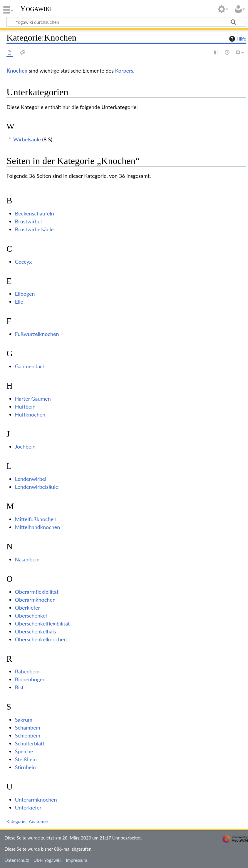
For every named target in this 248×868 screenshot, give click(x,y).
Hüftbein (25, 407)
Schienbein (28, 735)
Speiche (24, 751)
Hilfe (237, 39)
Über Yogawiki (47, 860)
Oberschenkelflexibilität (42, 623)
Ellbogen (25, 294)
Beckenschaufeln (35, 213)
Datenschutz (17, 860)
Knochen (17, 71)
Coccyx (23, 262)
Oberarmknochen (35, 600)
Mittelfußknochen (36, 519)
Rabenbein (27, 671)
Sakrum (24, 720)
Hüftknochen (30, 414)
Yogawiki (36, 9)
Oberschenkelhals (36, 631)
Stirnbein (25, 767)
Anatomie (38, 821)
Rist (19, 687)
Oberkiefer (27, 608)
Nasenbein (27, 559)
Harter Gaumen (33, 399)
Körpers (124, 71)
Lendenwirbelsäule (37, 487)
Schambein (28, 727)
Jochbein (25, 446)
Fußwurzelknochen (37, 334)
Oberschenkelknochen (41, 639)
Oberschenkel (31, 616)
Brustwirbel (28, 221)
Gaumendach (30, 366)
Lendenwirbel (31, 479)
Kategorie (16, 821)
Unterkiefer (28, 807)
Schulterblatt (30, 743)
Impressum (77, 860)
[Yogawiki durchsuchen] (126, 22)
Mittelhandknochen (38, 527)
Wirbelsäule (27, 139)
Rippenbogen (30, 679)
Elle (19, 302)
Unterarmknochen (36, 800)
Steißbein (26, 759)
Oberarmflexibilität (37, 592)
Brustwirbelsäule (34, 229)
